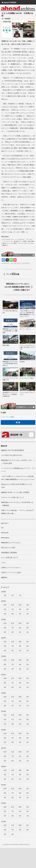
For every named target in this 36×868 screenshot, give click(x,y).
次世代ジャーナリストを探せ (11, 573)
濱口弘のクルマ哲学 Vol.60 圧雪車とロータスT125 (17, 486)
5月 (28, 609)
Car (12, 263)
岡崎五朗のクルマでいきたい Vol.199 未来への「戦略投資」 (17, 504)
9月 (28, 605)
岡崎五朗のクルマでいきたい (11, 543)
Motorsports (26, 263)
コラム (3, 562)
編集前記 (4, 577)
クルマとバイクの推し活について (13, 497)
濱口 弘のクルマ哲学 (8, 548)
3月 (5, 595)
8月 (5, 609)
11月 (13, 605)
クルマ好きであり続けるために (12, 455)
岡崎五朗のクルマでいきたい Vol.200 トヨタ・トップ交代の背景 (18, 462)
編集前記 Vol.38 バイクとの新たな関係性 (15, 492)
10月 (20, 605)
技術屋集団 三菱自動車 (9, 553)
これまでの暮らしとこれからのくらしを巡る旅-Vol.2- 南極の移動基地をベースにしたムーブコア (18, 478)
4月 (5, 614)
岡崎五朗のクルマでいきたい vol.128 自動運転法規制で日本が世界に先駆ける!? (17, 287)
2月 (13, 595)
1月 (20, 595)
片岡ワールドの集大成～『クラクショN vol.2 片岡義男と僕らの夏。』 (18, 512)
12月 (5, 605)
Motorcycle (17, 263)
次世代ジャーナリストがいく (11, 568)
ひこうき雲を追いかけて (10, 558)
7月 (13, 609)
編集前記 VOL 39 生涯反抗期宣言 (13, 450)
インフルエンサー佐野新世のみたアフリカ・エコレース (18, 470)
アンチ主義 (13, 274)
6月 (20, 609)
